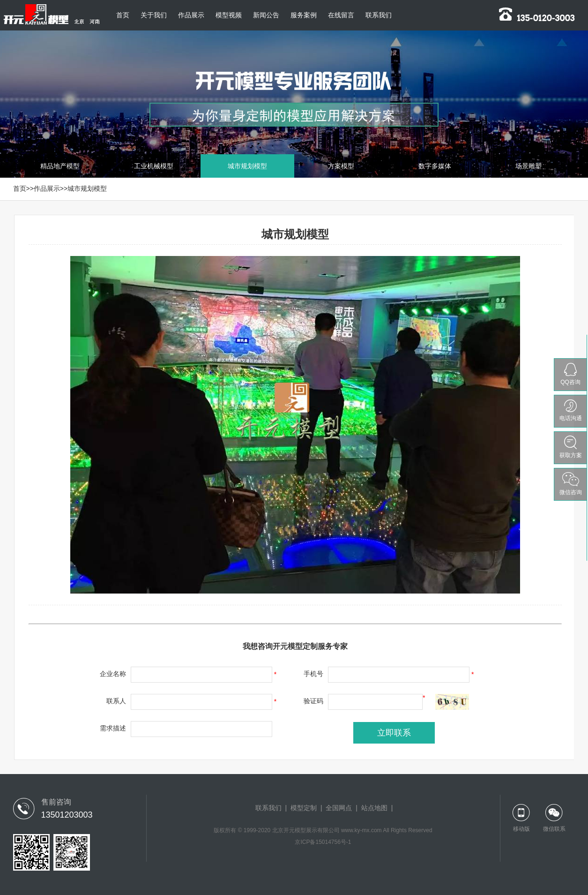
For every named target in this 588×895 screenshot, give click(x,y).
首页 (123, 15)
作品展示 (191, 15)
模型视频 (229, 15)
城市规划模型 (87, 188)
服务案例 (304, 15)
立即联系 (394, 733)
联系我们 (379, 15)
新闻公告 (266, 15)
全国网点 (339, 808)
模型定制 (304, 808)
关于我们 (154, 15)
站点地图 (374, 808)
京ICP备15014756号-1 (323, 842)
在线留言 (341, 15)
